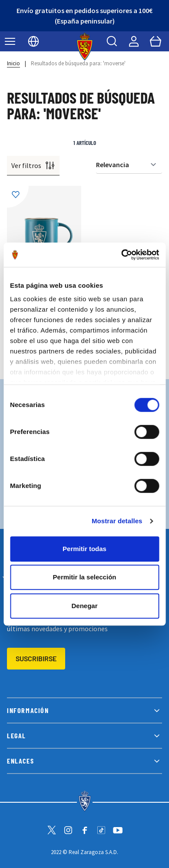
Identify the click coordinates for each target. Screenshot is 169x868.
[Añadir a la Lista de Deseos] (18, 197)
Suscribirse (36, 658)
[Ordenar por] (129, 165)
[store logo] (84, 47)
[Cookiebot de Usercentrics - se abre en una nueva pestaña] (121, 255)
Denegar (84, 606)
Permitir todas (84, 549)
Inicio (13, 63)
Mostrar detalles (117, 521)
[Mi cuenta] (134, 41)
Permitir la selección (85, 577)
